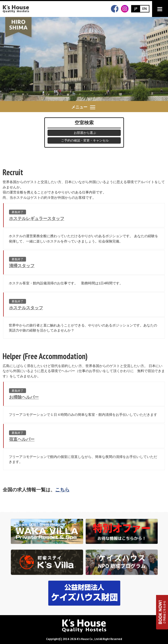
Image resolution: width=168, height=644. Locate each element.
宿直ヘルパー (22, 439)
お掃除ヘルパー (24, 397)
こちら (62, 490)
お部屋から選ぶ (85, 133)
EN (145, 8)
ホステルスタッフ (26, 308)
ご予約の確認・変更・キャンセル (85, 140)
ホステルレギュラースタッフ (37, 219)
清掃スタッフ (22, 266)
